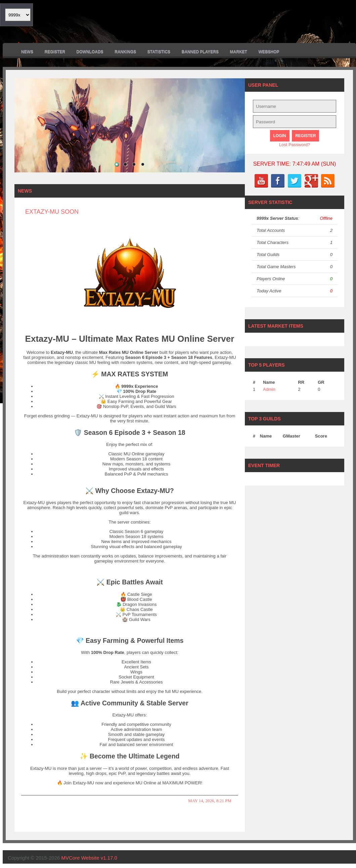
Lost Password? (295, 145)
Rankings (125, 52)
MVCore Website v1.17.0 (89, 858)
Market (239, 52)
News (27, 52)
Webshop (269, 52)
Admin (269, 389)
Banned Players (200, 52)
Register (55, 52)
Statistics (159, 52)
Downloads (90, 52)
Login (280, 136)
